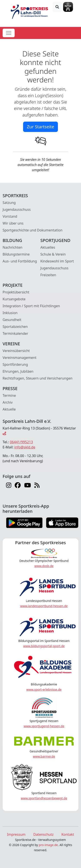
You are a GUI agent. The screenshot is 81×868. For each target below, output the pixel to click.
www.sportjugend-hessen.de (44, 726)
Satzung (9, 203)
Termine (9, 395)
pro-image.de (48, 845)
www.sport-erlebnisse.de (44, 689)
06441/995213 (21, 442)
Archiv (8, 402)
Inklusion (10, 313)
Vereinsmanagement (20, 358)
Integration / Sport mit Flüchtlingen (31, 306)
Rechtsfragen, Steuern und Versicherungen (37, 378)
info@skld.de (25, 447)
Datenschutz (43, 834)
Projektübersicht (16, 292)
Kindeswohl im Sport (57, 261)
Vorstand (10, 216)
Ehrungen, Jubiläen (18, 371)
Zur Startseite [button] (40, 127)
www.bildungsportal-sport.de (44, 646)
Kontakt (68, 834)
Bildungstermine (16, 254)
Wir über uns (13, 223)
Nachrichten (13, 247)
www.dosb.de (44, 566)
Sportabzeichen (15, 327)
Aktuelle (9, 409)
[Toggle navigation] (9, 33)
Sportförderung (15, 364)
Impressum (16, 834)
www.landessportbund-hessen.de (44, 606)
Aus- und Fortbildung (20, 261)
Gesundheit (12, 320)
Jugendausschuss (17, 209)
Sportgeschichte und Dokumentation (33, 230)
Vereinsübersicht (16, 351)
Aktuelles (48, 247)
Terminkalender (15, 333)
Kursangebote (14, 299)
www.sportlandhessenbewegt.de (44, 798)
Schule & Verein (53, 254)
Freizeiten (48, 275)
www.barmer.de (44, 756)
